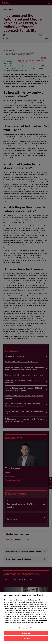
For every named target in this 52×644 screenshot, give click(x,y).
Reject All (26, 636)
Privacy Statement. (37, 626)
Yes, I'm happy (26, 641)
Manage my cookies (26, 631)
